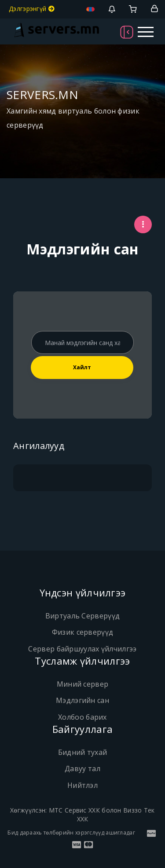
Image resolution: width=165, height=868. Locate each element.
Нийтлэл (82, 785)
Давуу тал (82, 769)
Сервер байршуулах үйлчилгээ (82, 649)
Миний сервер (83, 684)
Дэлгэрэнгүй (32, 9)
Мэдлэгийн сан (82, 700)
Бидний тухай (83, 752)
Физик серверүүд (83, 632)
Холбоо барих (82, 717)
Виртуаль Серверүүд (82, 616)
